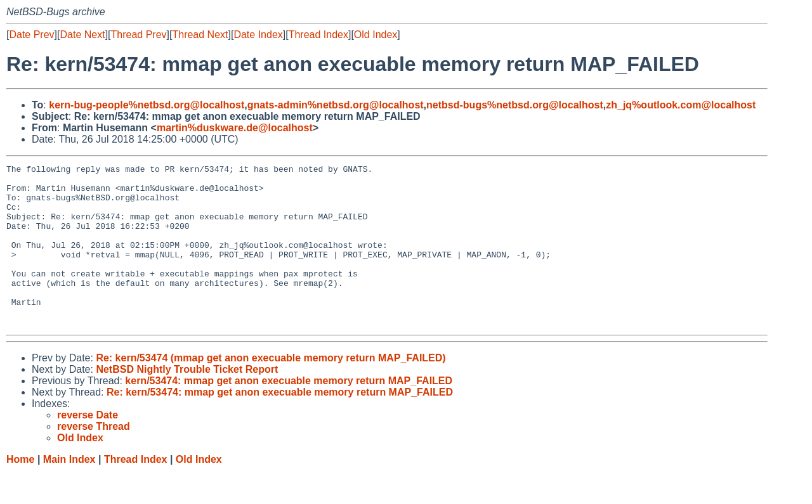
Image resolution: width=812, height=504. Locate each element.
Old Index (376, 35)
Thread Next (200, 35)
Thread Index (318, 35)
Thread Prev (139, 35)
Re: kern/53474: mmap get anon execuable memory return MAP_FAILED (280, 424)
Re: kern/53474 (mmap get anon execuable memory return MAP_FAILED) (271, 390)
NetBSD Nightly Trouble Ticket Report (187, 402)
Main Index (69, 492)
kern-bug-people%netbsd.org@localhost (147, 105)
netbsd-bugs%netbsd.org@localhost (515, 105)
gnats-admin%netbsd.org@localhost (336, 105)
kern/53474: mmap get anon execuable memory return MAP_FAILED (289, 413)
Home (20, 492)
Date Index (258, 35)
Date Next (82, 35)
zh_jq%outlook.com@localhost (681, 105)
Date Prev (31, 35)
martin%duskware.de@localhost (235, 128)
